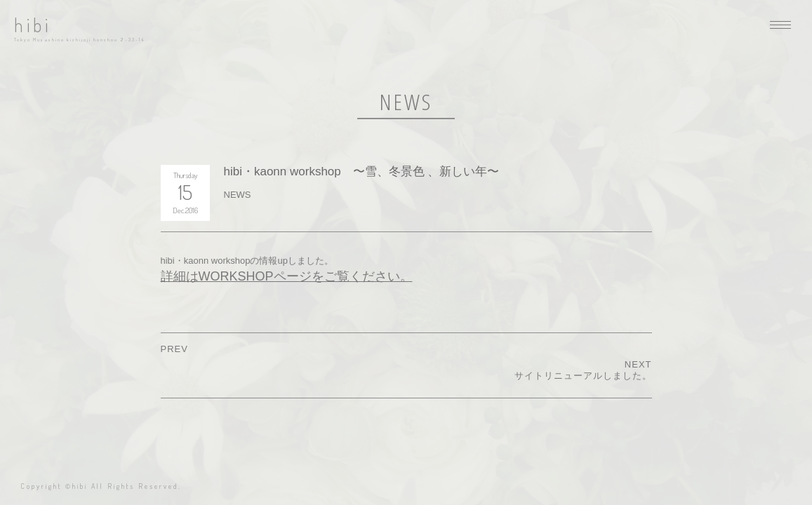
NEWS (238, 195)
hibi (33, 25)
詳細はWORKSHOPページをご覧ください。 (287, 276)
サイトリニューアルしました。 (583, 376)
